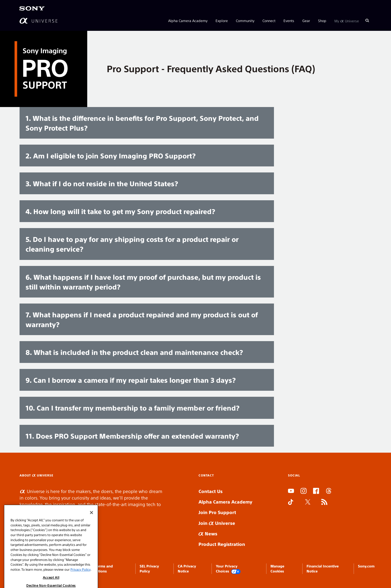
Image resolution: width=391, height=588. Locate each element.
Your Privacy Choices (228, 569)
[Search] (367, 21)
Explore (222, 21)
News (208, 533)
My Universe (347, 21)
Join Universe (217, 523)
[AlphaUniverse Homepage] (38, 21)
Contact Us (211, 491)
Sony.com (366, 566)
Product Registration (222, 544)
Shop (322, 21)
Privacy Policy (80, 580)
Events (289, 21)
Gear (306, 21)
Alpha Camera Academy (188, 21)
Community (245, 21)
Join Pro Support (217, 512)
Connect (269, 21)
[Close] (91, 523)
